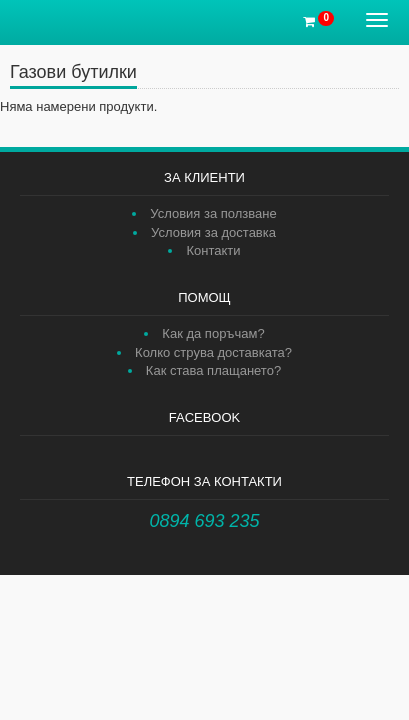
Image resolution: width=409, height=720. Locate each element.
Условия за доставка (213, 232)
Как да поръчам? (213, 333)
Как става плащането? (213, 370)
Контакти (213, 250)
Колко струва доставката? (213, 352)
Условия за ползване (213, 213)
